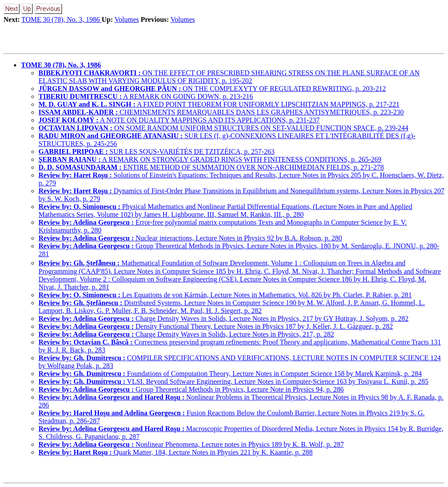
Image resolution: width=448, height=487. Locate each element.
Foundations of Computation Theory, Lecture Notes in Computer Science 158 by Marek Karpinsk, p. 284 (230, 374)
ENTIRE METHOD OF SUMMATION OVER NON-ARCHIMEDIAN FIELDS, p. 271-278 (211, 167)
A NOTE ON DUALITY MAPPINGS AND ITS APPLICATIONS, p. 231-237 (179, 120)
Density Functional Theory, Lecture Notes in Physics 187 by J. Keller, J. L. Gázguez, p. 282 (216, 326)
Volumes (127, 19)
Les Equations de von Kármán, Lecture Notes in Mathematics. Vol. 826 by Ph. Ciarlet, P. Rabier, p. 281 (225, 295)
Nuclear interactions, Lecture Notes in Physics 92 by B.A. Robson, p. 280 (190, 238)
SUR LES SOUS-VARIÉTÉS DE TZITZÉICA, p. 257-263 (156, 151)
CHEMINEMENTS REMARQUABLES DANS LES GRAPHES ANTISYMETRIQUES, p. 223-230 (221, 112)
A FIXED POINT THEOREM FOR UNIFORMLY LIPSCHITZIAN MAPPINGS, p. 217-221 (219, 104)
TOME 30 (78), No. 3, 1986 (61, 19)
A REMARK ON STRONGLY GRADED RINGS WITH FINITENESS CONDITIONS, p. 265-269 (210, 159)
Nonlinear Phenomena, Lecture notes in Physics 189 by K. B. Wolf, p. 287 (191, 444)
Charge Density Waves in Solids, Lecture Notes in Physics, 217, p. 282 (186, 334)
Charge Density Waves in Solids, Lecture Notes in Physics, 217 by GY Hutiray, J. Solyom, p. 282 (224, 318)
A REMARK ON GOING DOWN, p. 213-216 (146, 96)
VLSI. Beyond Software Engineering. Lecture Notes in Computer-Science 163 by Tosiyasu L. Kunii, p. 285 (233, 381)
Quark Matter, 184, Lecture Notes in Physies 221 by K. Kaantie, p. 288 (176, 452)
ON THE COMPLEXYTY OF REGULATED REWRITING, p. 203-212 (212, 89)
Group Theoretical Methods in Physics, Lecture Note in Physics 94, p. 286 (191, 389)
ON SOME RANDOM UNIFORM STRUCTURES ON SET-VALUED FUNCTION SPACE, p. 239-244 (223, 128)
